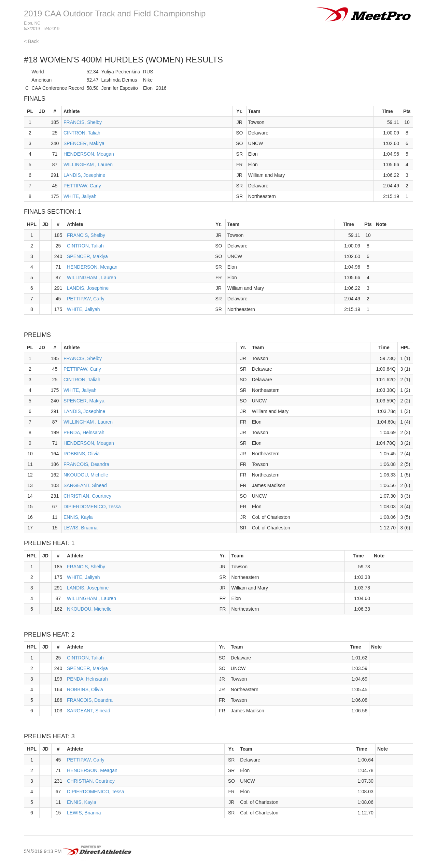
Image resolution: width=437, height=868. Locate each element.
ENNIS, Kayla (78, 517)
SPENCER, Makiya (84, 143)
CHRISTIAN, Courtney (87, 496)
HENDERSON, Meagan (89, 154)
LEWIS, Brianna (81, 528)
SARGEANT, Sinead (85, 485)
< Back (31, 41)
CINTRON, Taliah (82, 133)
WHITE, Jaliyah (80, 196)
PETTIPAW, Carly (82, 186)
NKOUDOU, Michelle (86, 475)
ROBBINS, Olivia (82, 454)
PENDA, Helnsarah (84, 432)
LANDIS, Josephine (84, 175)
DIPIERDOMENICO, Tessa (92, 507)
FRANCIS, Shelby (83, 122)
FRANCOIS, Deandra (86, 464)
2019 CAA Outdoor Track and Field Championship (115, 13)
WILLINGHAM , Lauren (88, 165)
